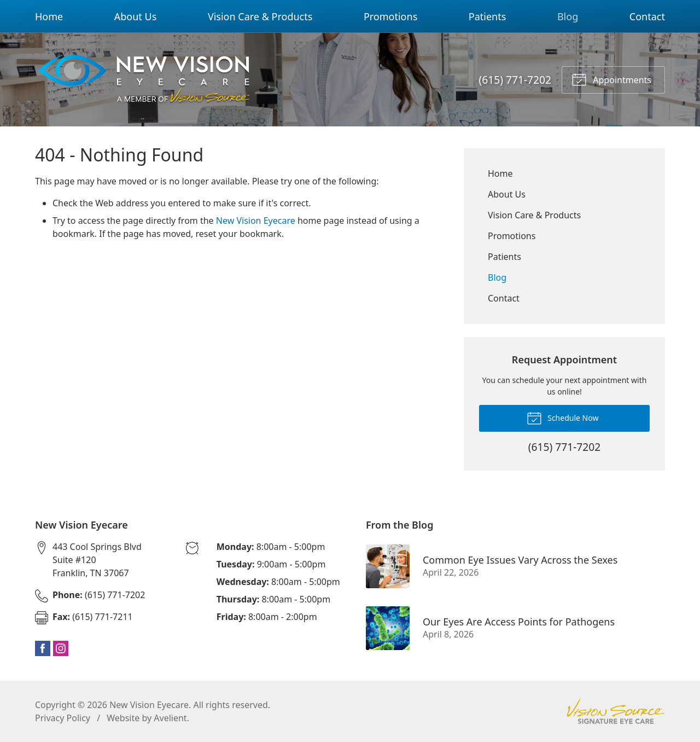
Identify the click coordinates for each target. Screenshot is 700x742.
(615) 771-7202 (515, 80)
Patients (488, 16)
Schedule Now (563, 418)
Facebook (43, 648)
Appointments (611, 79)
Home (49, 16)
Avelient (170, 718)
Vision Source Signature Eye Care (616, 711)
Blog (568, 16)
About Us (136, 16)
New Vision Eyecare (256, 221)
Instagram (61, 648)
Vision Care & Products (260, 16)
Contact (647, 16)
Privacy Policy (63, 718)
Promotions (390, 16)
